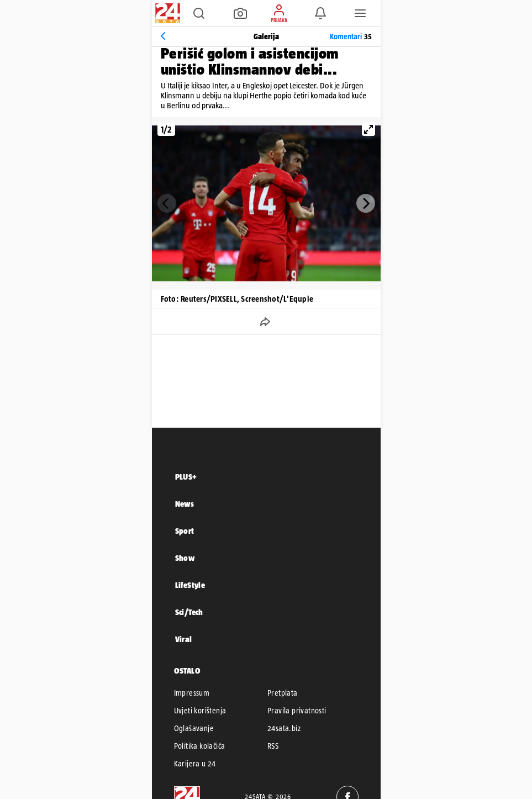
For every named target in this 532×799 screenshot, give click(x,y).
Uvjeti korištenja (200, 711)
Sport (185, 531)
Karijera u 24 (195, 764)
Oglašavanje (194, 728)
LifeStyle (190, 585)
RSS (273, 746)
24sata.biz (284, 728)
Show (185, 558)
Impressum (192, 693)
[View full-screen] (368, 129)
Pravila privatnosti (297, 711)
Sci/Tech (189, 612)
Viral (184, 639)
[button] (199, 13)
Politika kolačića (200, 746)
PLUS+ (186, 477)
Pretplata (283, 693)
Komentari (351, 36)
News (185, 504)
